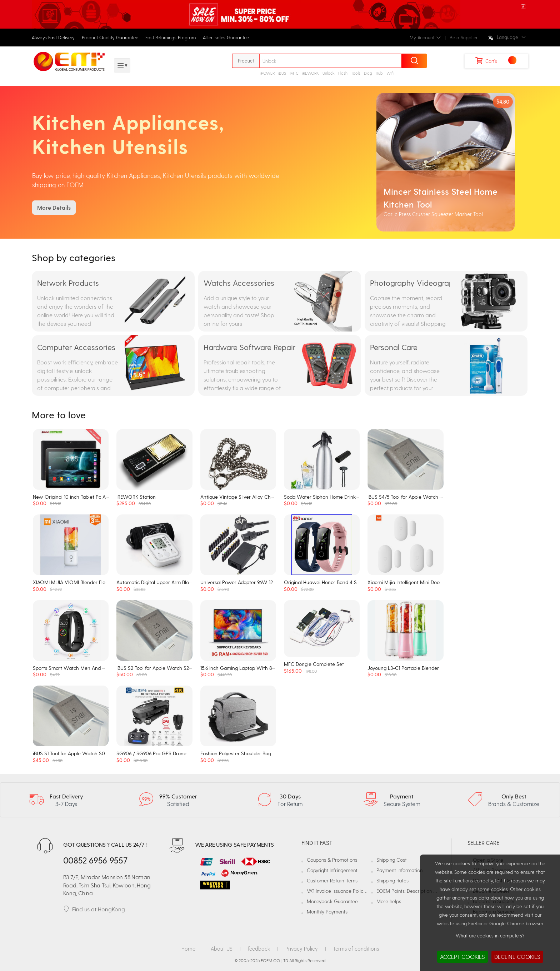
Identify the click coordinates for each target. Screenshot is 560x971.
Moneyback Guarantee (332, 901)
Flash (343, 73)
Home (188, 948)
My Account (425, 37)
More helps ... (391, 901)
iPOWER (267, 73)
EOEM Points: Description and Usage (417, 891)
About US (222, 948)
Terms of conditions (356, 948)
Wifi (390, 73)
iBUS (282, 73)
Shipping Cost (392, 860)
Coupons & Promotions (332, 860)
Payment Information (399, 870)
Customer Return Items (332, 880)
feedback (259, 948)
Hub (379, 73)
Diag (368, 73)
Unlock (329, 73)
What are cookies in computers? (490, 935)
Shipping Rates (392, 880)
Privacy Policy (302, 948)
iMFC (294, 73)
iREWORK (311, 73)
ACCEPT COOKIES (462, 957)
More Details (54, 207)
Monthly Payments (327, 912)
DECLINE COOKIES (517, 957)
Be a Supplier (464, 37)
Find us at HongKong (94, 909)
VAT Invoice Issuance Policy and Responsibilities (358, 891)
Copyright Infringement (332, 870)
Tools (356, 73)
